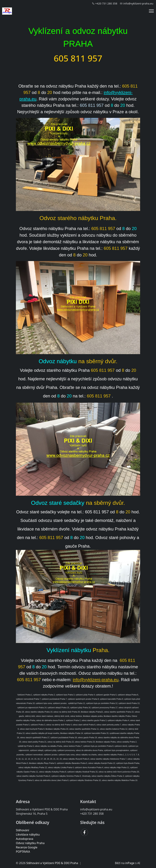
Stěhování (22, 830)
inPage (130, 863)
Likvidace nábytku (28, 834)
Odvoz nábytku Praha (30, 843)
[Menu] (151, 11)
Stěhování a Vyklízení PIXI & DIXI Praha (52, 863)
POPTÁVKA (23, 852)
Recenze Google (27, 847)
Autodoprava (25, 839)
